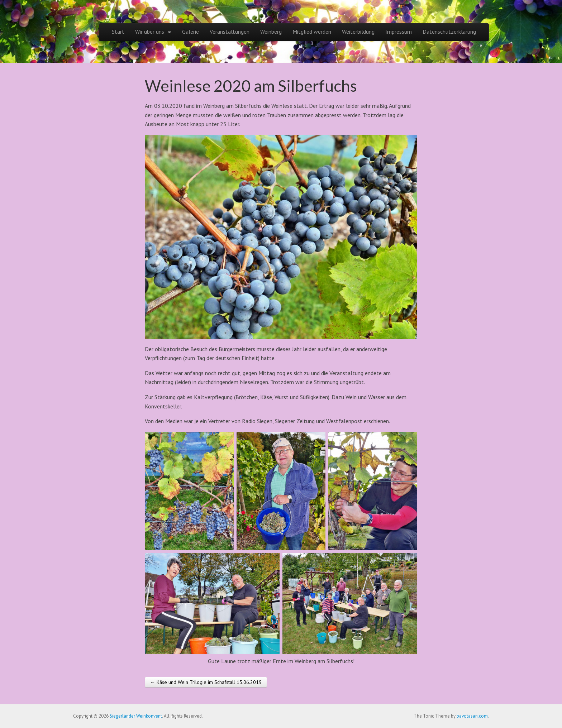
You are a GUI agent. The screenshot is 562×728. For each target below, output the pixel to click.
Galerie (190, 32)
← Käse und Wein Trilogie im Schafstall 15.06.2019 (206, 682)
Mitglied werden (312, 32)
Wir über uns (150, 32)
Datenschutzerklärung (449, 32)
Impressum (399, 32)
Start (118, 32)
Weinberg (271, 32)
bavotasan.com (472, 716)
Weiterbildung (358, 32)
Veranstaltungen (230, 32)
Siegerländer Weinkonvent (136, 716)
